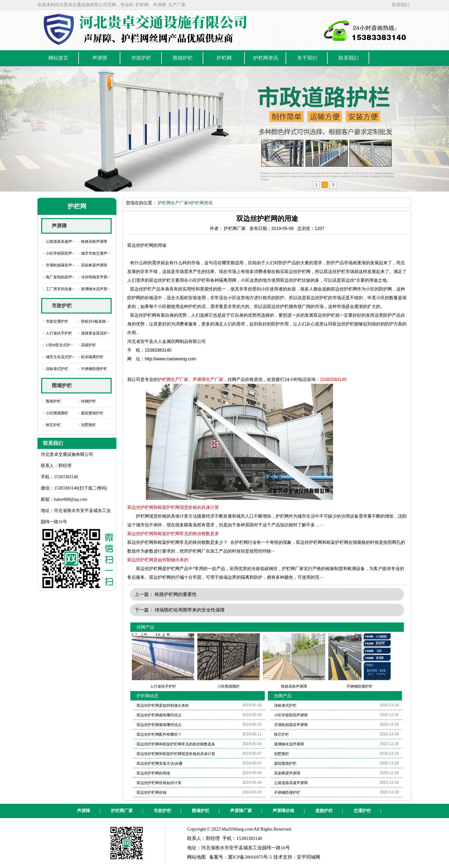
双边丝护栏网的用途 (153, 773)
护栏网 (142, 5)
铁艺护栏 (53, 425)
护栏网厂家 (122, 811)
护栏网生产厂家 (173, 203)
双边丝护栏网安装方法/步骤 (159, 763)
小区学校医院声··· (60, 253)
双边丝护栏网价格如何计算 (159, 783)
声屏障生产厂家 (208, 379)
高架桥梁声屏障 (94, 265)
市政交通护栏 (57, 321)
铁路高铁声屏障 (94, 241)
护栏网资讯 (202, 203)
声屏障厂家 (241, 811)
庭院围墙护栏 (92, 413)
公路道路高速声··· (60, 241)
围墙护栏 (62, 385)
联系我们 (401, 5)
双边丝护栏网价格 (152, 792)
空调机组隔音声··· (60, 265)
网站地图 (196, 857)
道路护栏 (324, 811)
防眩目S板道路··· (95, 321)
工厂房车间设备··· (60, 289)
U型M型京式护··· (60, 345)
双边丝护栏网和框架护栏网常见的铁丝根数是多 (173, 534)
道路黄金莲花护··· (96, 333)
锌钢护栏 (89, 401)
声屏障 (160, 5)
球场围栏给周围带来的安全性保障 (190, 610)
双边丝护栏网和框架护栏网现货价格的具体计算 (173, 507)
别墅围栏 (89, 425)
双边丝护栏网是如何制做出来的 (158, 560)
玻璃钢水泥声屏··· (96, 289)
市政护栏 (62, 306)
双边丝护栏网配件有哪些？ (159, 734)
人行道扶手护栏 (59, 333)
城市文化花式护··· (60, 357)
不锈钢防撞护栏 (94, 369)
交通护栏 (362, 811)
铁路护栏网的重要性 (176, 594)
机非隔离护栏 (92, 357)
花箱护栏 (89, 345)
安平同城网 (309, 857)
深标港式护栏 (57, 369)
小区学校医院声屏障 (291, 715)
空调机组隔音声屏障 (291, 725)
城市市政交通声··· (96, 253)
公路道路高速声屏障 (291, 783)
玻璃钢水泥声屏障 (289, 744)
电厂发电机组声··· (60, 277)
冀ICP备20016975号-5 (250, 857)
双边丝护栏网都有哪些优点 (159, 715)
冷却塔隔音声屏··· (96, 277)
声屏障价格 (283, 811)
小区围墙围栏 (57, 413)
